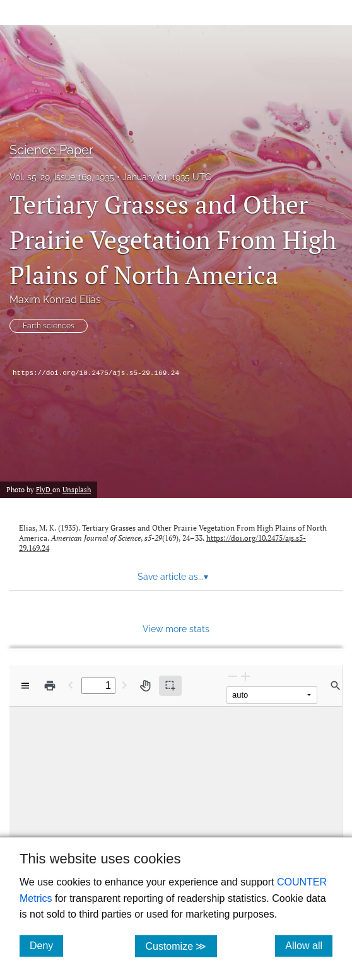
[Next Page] (124, 685)
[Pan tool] (145, 686)
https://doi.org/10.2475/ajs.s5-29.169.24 (96, 373)
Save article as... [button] (173, 577)
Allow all (309, 945)
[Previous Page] (71, 685)
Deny (46, 945)
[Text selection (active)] (170, 686)
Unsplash (77, 490)
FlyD (44, 490)
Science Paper (51, 150)
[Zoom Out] (233, 676)
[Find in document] (336, 686)
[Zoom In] (245, 676)
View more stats (176, 629)
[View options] (25, 686)
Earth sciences (49, 326)
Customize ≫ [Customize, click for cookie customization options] (181, 946)
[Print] (50, 686)
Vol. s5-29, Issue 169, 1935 (62, 177)
